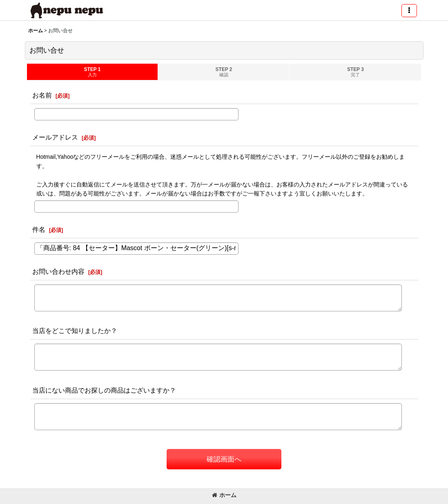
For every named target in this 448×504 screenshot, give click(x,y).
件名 (39, 229)
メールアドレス (55, 137)
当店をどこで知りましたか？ (75, 331)
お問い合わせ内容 (58, 271)
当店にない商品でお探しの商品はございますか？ (104, 390)
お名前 (42, 95)
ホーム (224, 495)
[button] (409, 11)
